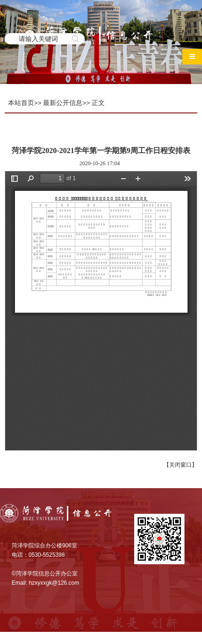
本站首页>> (25, 103)
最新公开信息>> (66, 103)
